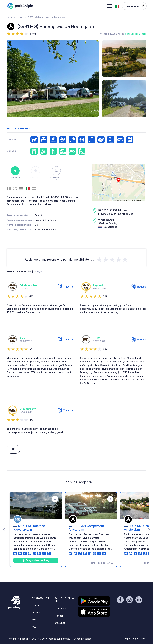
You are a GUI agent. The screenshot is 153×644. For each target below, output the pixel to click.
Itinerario (15, 173)
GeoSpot (60, 623)
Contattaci (61, 609)
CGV (42, 639)
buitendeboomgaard (136, 34)
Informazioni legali (18, 639)
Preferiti (36, 173)
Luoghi (20, 17)
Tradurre (65, 287)
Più (13, 449)
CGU (34, 639)
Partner (59, 616)
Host (34, 619)
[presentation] (4, 530)
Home (10, 17)
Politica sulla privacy (59, 639)
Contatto (56, 173)
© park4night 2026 (135, 638)
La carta (36, 612)
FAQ (34, 627)
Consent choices (83, 639)
